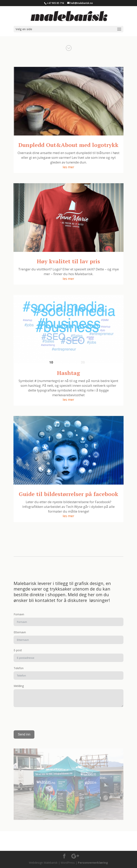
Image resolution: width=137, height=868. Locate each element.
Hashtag (68, 373)
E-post (18, 650)
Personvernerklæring (93, 863)
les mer (68, 167)
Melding (19, 686)
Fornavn (19, 614)
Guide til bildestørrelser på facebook (68, 494)
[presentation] (44, 719)
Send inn (24, 734)
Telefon (19, 668)
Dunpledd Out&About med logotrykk (68, 145)
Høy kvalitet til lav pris (68, 261)
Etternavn (20, 632)
